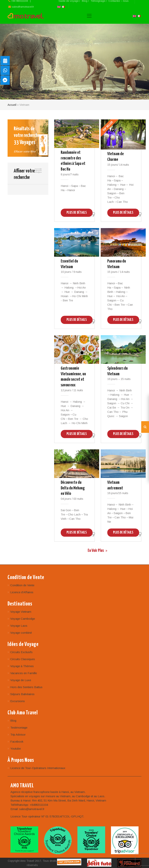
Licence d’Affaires (22, 592)
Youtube (16, 749)
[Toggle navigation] (89, 16)
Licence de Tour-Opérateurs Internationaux (38, 768)
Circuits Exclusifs (21, 652)
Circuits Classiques (23, 659)
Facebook (17, 742)
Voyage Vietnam (21, 612)
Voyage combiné (21, 633)
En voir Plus (98, 551)
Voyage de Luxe (21, 680)
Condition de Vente (22, 585)
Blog (13, 721)
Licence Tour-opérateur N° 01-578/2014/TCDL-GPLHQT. (47, 816)
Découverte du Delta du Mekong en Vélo (73, 488)
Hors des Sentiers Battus (26, 687)
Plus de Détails (77, 213)
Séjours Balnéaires (22, 694)
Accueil (12, 105)
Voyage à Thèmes (22, 666)
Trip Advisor (18, 735)
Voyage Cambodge (23, 619)
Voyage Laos (19, 626)
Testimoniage (19, 728)
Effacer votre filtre (25, 151)
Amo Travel (26, 16)
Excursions (18, 701)
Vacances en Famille (24, 673)
